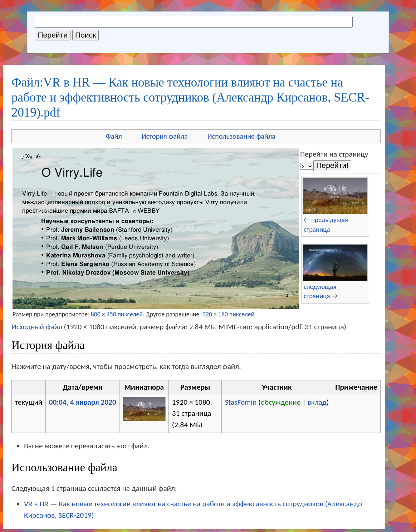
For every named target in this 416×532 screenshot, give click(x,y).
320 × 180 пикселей (228, 314)
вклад (317, 402)
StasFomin (241, 402)
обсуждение (281, 402)
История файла (165, 136)
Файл (114, 136)
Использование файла (241, 136)
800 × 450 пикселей (117, 314)
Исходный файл (37, 327)
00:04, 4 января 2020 (83, 402)
